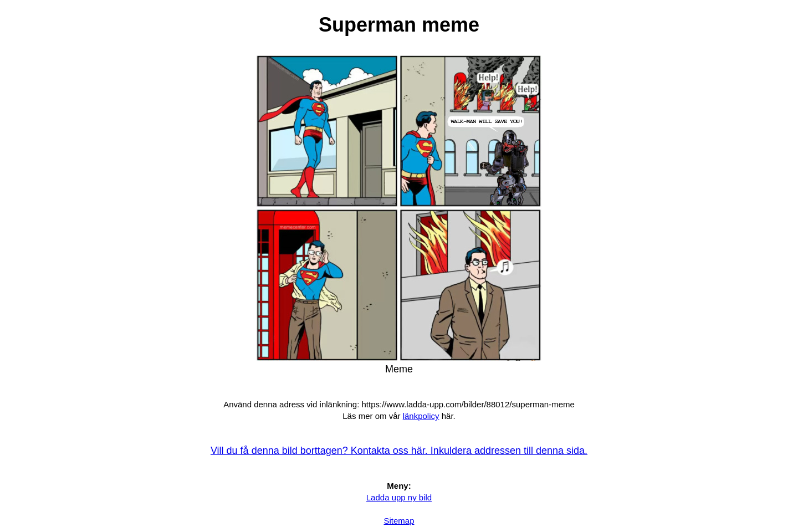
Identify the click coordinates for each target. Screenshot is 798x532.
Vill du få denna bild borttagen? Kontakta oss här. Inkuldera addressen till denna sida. (399, 451)
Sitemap (399, 521)
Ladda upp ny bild (399, 497)
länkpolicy (421, 416)
